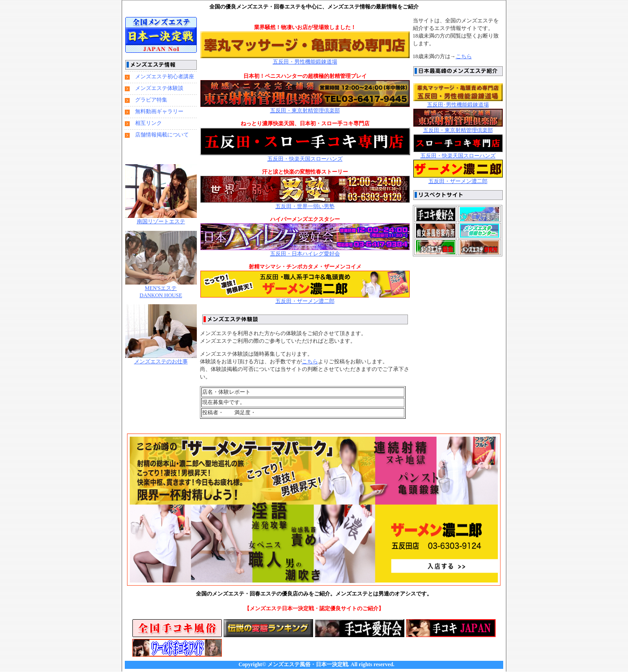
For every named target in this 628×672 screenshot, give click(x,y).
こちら (464, 56)
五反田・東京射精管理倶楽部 (305, 111)
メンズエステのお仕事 (161, 362)
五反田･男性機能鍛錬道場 (458, 105)
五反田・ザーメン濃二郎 (305, 298)
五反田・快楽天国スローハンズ (305, 159)
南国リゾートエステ (161, 221)
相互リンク (149, 123)
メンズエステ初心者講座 (165, 77)
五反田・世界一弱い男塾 (305, 206)
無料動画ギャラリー (159, 111)
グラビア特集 (151, 100)
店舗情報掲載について (162, 135)
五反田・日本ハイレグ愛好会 (305, 254)
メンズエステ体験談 (159, 88)
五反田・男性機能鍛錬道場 (305, 62)
